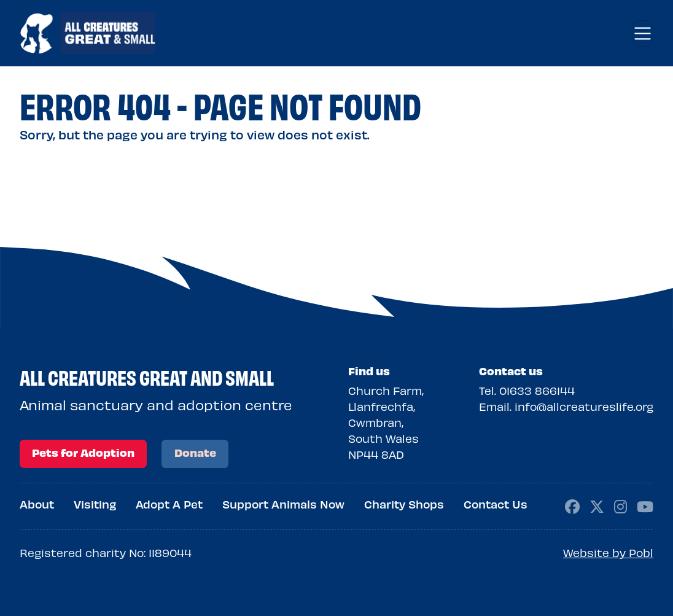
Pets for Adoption (83, 452)
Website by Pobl (608, 552)
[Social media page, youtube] (645, 505)
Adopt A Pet (169, 504)
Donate (195, 452)
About (37, 504)
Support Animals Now (283, 504)
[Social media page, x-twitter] (597, 505)
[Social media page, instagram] (620, 505)
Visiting (95, 504)
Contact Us (496, 504)
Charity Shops (404, 504)
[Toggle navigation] (643, 33)
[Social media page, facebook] (572, 505)
